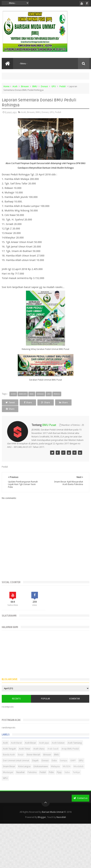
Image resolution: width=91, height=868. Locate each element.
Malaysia (55, 766)
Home (6, 86)
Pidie (51, 772)
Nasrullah (61, 817)
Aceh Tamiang (75, 743)
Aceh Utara (39, 749)
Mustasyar (8, 772)
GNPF (73, 760)
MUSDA (67, 766)
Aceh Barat (16, 743)
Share (34, 402)
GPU (54, 86)
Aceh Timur (25, 749)
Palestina (32, 772)
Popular (45, 699)
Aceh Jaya (44, 743)
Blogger (42, 817)
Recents (16, 699)
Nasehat (20, 772)
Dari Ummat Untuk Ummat (16, 760)
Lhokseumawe (41, 766)
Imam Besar (9, 766)
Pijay (59, 772)
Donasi (44, 86)
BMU (35, 86)
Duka (54, 760)
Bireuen (25, 86)
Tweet (12, 402)
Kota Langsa (24, 766)
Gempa (64, 760)
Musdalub (79, 766)
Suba (67, 772)
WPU (5, 778)
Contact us (80, 798)
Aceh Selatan (58, 743)
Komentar (75, 699)
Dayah (35, 760)
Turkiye (76, 772)
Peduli (63, 86)
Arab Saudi (53, 749)
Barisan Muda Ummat (53, 812)
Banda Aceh (9, 755)
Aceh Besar (30, 743)
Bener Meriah (33, 755)
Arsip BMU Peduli (70, 749)
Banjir (21, 755)
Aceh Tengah (9, 749)
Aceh (15, 86)
